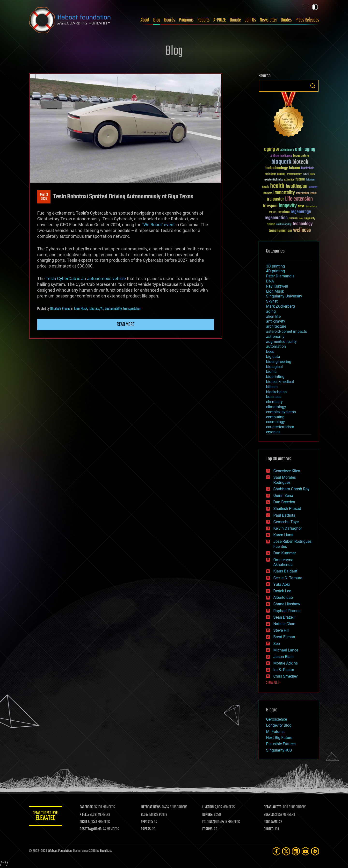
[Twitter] (286, 851)
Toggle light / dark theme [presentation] (315, 7)
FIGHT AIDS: (88, 822)
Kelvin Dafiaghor (288, 528)
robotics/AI (96, 309)
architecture (276, 326)
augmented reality (281, 342)
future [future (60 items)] (300, 179)
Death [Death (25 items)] (312, 174)
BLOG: (145, 815)
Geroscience (276, 719)
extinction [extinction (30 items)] (289, 180)
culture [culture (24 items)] (306, 174)
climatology (276, 407)
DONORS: (208, 815)
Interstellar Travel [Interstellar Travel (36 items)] (306, 193)
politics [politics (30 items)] (273, 213)
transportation (132, 309)
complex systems (281, 412)
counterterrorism (280, 427)
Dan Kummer (285, 553)
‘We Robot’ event (159, 225)
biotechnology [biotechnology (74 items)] (277, 168)
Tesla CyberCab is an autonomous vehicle (86, 278)
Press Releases (307, 20)
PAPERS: (147, 829)
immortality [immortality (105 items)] (284, 193)
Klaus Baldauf (285, 571)
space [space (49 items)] (271, 224)
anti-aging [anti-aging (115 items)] (305, 149)
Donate (235, 20)
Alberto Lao (283, 597)
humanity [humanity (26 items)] (313, 187)
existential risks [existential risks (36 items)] (274, 180)
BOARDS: (269, 815)
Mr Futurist (275, 732)
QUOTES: (269, 829)
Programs (186, 20)
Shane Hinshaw (287, 604)
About (145, 20)
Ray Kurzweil (277, 286)
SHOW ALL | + (273, 683)
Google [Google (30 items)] (266, 187)
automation (276, 346)
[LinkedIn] (296, 851)
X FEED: (85, 815)
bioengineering (279, 362)
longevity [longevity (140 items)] (288, 206)
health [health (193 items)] (277, 186)
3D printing (275, 266)
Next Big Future (279, 738)
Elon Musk (81, 309)
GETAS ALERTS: (273, 807)
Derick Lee (282, 591)
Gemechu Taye (286, 522)
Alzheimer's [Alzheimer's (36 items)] (287, 150)
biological (274, 367)
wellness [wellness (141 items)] (302, 230)
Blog (157, 20)
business (274, 397)
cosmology (275, 422)
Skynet (272, 301)
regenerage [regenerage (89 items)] (301, 212)
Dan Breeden (284, 502)
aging (271, 311)
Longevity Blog (279, 725)
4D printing (275, 271)
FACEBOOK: (87, 807)
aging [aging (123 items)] (270, 149)
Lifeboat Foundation (60, 851)
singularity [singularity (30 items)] (310, 219)
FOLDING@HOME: (214, 822)
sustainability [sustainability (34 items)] (284, 225)
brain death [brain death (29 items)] (270, 174)
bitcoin (272, 387)
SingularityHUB (279, 750)
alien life (273, 316)
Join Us (250, 20)
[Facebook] (276, 851)
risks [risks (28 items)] (301, 218)
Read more (126, 325)
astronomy (275, 336)
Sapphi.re (106, 851)
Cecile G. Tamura (288, 578)
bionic (271, 372)
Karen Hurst (283, 535)
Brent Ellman (284, 637)
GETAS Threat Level (46, 817)
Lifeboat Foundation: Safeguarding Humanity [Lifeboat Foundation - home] (70, 20)
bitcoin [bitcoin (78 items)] (294, 168)
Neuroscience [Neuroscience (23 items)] (311, 207)
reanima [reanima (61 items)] (284, 212)
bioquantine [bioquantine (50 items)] (301, 156)
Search (313, 86)
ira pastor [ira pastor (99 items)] (275, 199)
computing (275, 417)
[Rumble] (315, 851)
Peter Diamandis (280, 276)
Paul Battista (284, 515)
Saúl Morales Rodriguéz (285, 480)
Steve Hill (281, 630)
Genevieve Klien (287, 471)
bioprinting (275, 377)
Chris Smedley (286, 676)
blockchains (276, 392)
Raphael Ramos (287, 611)
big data (273, 357)
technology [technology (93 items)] (303, 224)
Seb (277, 644)
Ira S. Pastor (284, 670)
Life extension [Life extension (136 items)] (299, 199)
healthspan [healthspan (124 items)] (297, 186)
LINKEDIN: (209, 807)
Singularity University (284, 296)
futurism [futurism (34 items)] (311, 180)
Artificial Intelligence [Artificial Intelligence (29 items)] (281, 156)
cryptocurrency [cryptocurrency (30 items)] (294, 174)
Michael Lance (286, 650)
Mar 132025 (44, 197)
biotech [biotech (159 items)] (300, 162)
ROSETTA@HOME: (91, 829)
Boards (170, 20)
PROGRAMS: (271, 822)
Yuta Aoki (282, 584)
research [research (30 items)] (293, 219)
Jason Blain (283, 657)
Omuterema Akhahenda (283, 562)
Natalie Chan (284, 624)
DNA (270, 281)
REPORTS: (147, 822)
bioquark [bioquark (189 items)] (281, 162)
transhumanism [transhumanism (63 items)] (280, 231)
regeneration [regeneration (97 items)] (276, 218)
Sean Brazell (284, 617)
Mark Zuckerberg (280, 306)
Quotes (286, 20)
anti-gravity (276, 321)
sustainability (113, 309)
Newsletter (268, 20)
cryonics (273, 432)
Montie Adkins (286, 663)
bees (270, 351)
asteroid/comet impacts (286, 331)
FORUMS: (208, 829)
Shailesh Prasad (60, 309)
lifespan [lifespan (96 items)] (270, 206)
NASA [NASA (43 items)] (301, 207)
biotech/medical (280, 382)
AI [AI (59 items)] (278, 150)
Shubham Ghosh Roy (291, 489)
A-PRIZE (220, 20)
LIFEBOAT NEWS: (152, 807)
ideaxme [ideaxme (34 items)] (268, 194)
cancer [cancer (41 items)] (281, 174)
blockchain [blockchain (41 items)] (308, 168)
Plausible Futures (281, 744)
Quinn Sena (283, 495)
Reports (203, 20)
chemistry (274, 402)
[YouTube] (305, 851)
